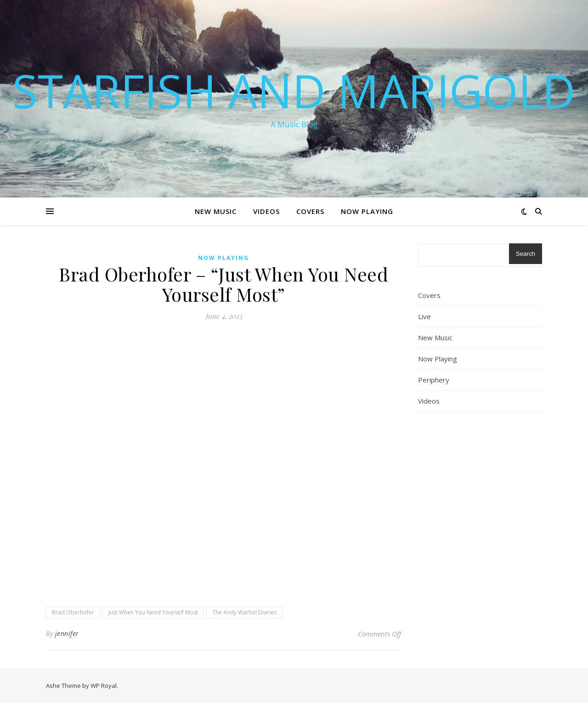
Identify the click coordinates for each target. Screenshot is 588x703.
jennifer (67, 633)
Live (424, 316)
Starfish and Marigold (294, 90)
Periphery (434, 380)
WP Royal (104, 686)
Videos (266, 211)
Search (526, 254)
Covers (310, 211)
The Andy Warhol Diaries (244, 612)
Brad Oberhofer (73, 612)
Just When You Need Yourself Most (153, 612)
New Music (216, 211)
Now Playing (367, 211)
